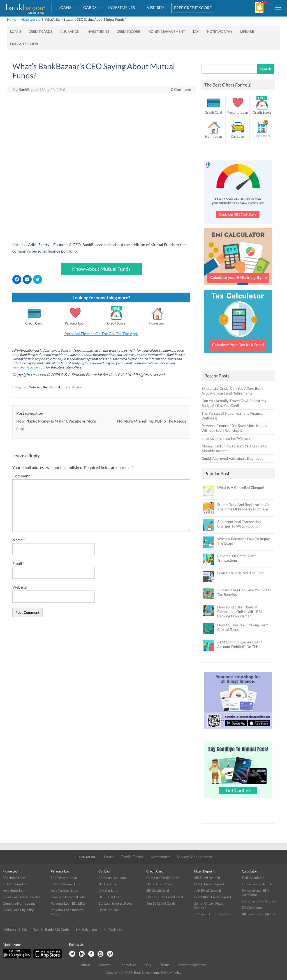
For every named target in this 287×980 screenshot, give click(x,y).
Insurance (69, 32)
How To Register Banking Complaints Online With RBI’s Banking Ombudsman (241, 612)
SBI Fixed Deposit (207, 878)
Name (19, 540)
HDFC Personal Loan (66, 884)
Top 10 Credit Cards (161, 903)
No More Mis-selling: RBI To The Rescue (152, 421)
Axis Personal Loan (64, 891)
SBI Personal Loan (64, 878)
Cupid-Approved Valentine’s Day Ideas (232, 458)
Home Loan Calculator (258, 884)
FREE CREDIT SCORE (193, 8)
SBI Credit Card (158, 891)
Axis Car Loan (108, 891)
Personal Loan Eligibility (68, 903)
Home (11, 19)
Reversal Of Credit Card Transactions (236, 558)
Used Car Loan (109, 910)
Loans (65, 7)
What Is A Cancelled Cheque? (241, 487)
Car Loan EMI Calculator (260, 901)
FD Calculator (252, 908)
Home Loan (157, 323)
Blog (148, 965)
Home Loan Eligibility (18, 910)
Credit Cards (40, 32)
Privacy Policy (171, 973)
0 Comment (181, 89)
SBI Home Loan (14, 878)
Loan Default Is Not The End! (240, 573)
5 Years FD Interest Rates (212, 914)
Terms (165, 965)
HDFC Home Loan (16, 884)
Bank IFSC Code (57, 929)
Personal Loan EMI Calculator (256, 893)
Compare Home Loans (19, 903)
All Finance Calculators (259, 914)
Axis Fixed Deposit (208, 891)
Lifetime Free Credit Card (165, 897)
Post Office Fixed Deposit (213, 897)
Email (18, 563)
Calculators (262, 136)
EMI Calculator (24, 44)
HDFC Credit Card (160, 884)
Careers (105, 965)
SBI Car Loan (108, 884)
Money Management (166, 32)
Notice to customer (192, 965)
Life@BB (247, 32)
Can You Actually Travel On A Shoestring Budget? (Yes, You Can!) (234, 403)
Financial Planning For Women (226, 438)
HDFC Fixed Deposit (209, 884)
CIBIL (22, 929)
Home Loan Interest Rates (22, 897)
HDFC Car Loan (110, 897)
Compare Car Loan (112, 878)
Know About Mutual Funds (101, 269)
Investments (121, 7)
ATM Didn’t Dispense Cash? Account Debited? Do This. (239, 644)
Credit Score (128, 32)
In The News (113, 929)
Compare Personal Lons (68, 897)
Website (19, 587)
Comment (22, 476)
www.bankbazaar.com (29, 367)
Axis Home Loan (15, 891)
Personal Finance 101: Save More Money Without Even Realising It (234, 428)
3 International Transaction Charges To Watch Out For (239, 524)
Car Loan (238, 136)
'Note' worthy (30, 19)
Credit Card (34, 323)
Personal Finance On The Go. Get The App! (101, 334)
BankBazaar (29, 89)
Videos (77, 387)
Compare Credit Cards (163, 878)
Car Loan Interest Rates (115, 903)
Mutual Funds (60, 387)
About (85, 965)
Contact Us (128, 965)
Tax (196, 32)
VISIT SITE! (156, 7)
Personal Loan (75, 323)
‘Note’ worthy (219, 32)
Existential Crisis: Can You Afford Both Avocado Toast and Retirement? (232, 391)
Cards (90, 7)
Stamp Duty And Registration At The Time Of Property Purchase (243, 507)
